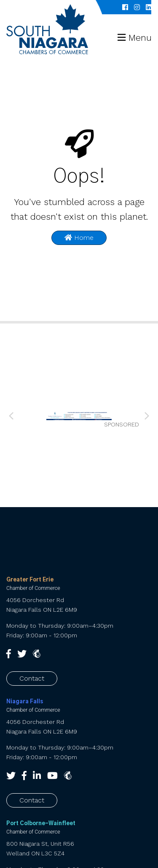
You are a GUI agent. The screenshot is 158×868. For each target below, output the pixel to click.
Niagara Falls (25, 702)
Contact (32, 678)
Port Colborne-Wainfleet (41, 824)
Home (79, 238)
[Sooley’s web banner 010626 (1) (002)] (79, 415)
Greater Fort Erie (30, 580)
